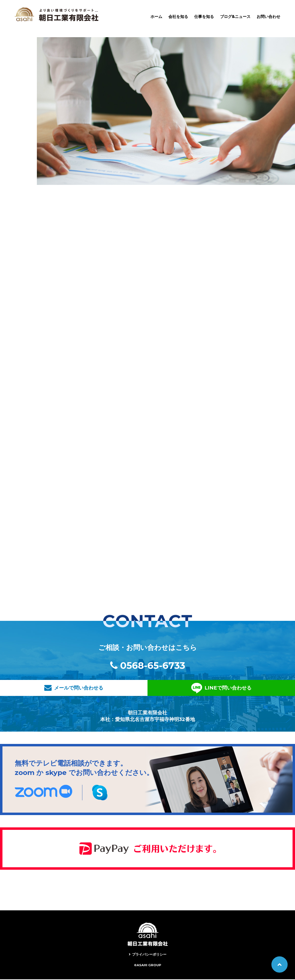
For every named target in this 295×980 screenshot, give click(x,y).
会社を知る (178, 17)
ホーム (156, 17)
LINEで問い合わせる (195, 689)
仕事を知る (204, 17)
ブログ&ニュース (235, 17)
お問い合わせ (268, 17)
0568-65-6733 (153, 666)
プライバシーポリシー (149, 955)
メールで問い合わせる (107, 689)
